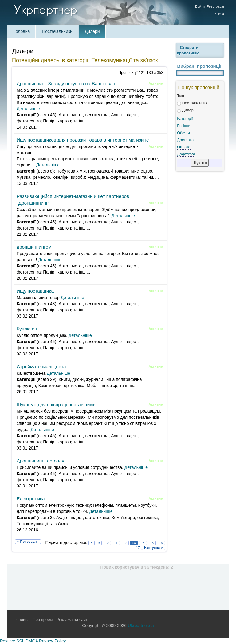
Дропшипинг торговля (40, 461)
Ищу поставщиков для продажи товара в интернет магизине (83, 140)
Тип (181, 96)
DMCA (32, 641)
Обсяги (183, 133)
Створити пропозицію (188, 50)
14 (143, 543)
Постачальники (57, 31)
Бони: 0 (218, 14)
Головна (22, 31)
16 (161, 543)
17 (138, 548)
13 (134, 543)
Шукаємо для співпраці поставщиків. (57, 404)
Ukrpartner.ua (141, 626)
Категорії (185, 119)
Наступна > (153, 548)
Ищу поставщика (35, 291)
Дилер (188, 110)
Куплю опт (28, 329)
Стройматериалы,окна (41, 367)
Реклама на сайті (73, 620)
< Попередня (28, 542)
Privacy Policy (52, 641)
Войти (200, 6)
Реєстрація (215, 6)
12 (125, 543)
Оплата (184, 147)
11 (116, 543)
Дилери (92, 31)
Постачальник (195, 103)
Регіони (184, 126)
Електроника (31, 499)
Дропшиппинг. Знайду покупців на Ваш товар (66, 84)
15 (152, 543)
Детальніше (28, 109)
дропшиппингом (34, 247)
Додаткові (186, 154)
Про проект (43, 620)
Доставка (185, 140)
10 (107, 543)
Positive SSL (12, 641)
